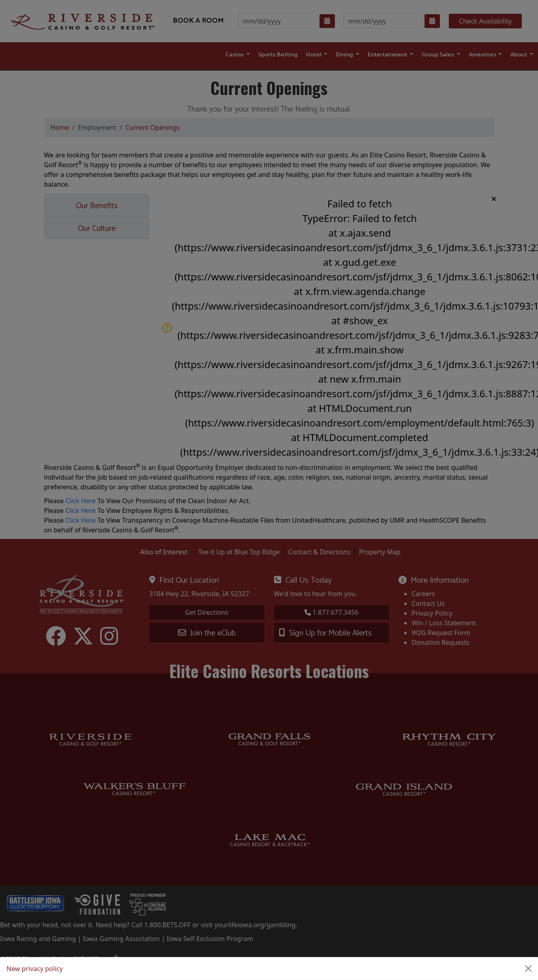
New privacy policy (35, 969)
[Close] (528, 969)
